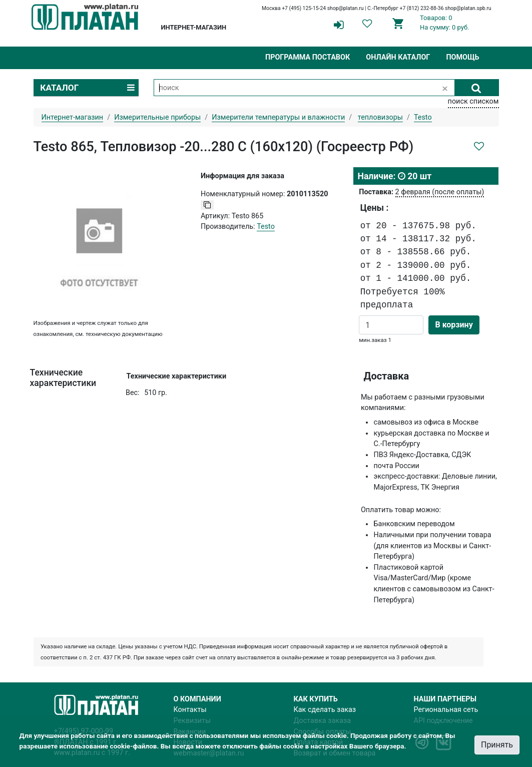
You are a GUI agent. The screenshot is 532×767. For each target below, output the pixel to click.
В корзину (454, 325)
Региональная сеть (446, 710)
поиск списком (473, 101)
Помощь (462, 57)
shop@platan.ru (346, 8)
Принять (497, 745)
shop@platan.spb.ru (468, 8)
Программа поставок (308, 57)
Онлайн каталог (398, 57)
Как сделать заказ (325, 710)
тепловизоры (380, 117)
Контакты (190, 710)
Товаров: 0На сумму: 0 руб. (445, 23)
